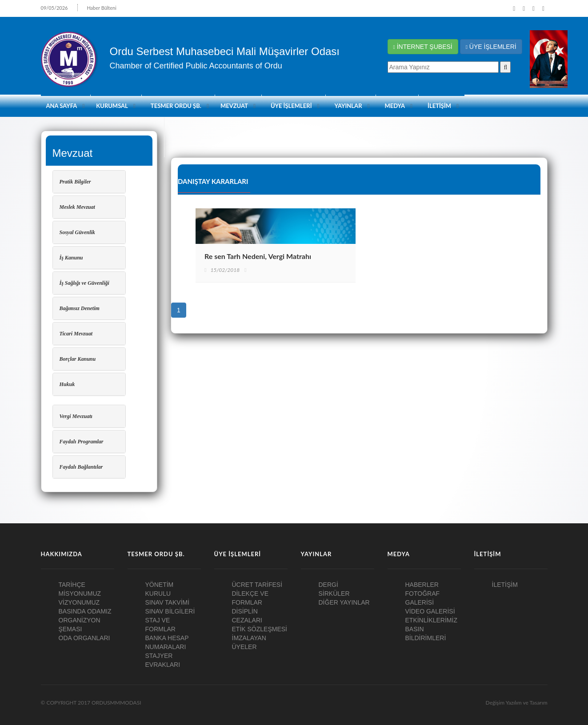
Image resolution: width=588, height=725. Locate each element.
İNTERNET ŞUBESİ (423, 47)
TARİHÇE (72, 585)
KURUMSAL (112, 106)
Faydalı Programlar (82, 442)
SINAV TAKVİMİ (168, 602)
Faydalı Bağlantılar (81, 467)
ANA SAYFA (62, 106)
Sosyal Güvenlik (77, 232)
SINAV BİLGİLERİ (170, 611)
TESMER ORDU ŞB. (176, 106)
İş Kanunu (71, 258)
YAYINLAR (348, 106)
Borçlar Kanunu (78, 359)
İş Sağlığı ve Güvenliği (84, 283)
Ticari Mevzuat (76, 334)
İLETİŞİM (439, 106)
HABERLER (422, 585)
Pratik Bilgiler (75, 182)
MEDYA (395, 106)
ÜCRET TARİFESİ (257, 585)
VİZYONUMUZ (79, 602)
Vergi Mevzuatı (76, 416)
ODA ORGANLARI (84, 638)
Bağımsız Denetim (80, 308)
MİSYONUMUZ (80, 594)
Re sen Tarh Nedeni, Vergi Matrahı (258, 256)
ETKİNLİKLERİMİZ (431, 620)
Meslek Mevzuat (77, 207)
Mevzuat (234, 106)
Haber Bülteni (102, 8)
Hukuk (67, 384)
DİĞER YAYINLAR (344, 602)
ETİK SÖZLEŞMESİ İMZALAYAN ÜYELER (260, 638)
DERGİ (328, 585)
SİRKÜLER (334, 594)
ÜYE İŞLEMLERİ (491, 47)
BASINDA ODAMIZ (85, 611)
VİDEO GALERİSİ (430, 611)
